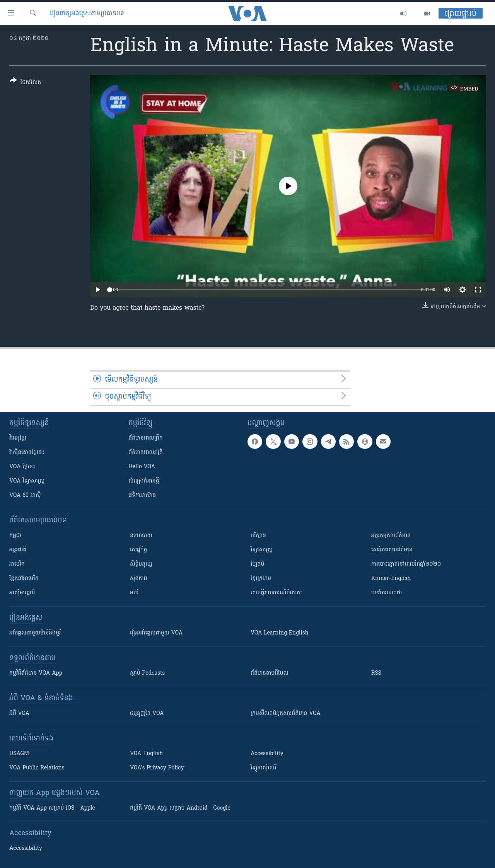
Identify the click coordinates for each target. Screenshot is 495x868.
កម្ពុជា (15, 536)
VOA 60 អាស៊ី (25, 495)
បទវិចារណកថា (387, 593)
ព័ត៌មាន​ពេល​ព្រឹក (146, 438)
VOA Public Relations (37, 768)
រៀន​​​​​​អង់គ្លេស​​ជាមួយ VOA (156, 633)
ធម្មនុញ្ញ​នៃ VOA (147, 714)
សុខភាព (138, 579)
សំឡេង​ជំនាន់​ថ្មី (144, 481)
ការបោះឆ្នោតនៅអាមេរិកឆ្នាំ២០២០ (406, 564)
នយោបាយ (141, 536)
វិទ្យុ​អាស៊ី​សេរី (263, 768)
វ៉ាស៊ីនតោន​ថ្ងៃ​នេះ (27, 453)
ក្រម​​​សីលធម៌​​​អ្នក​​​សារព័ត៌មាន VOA (286, 714)
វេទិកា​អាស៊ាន (142, 495)
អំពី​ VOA (19, 714)
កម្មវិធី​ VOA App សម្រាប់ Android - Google (180, 808)
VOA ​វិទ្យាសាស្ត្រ (27, 481)
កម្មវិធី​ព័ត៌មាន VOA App (36, 673)
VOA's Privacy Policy (157, 768)
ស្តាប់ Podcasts (147, 673)
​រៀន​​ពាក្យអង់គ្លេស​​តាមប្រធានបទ (87, 14)
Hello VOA (142, 467)
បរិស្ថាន (258, 536)
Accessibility (267, 754)
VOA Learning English (280, 633)
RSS (376, 673)
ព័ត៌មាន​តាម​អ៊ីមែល (270, 673)
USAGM (19, 754)
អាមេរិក (17, 564)
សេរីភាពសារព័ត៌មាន (392, 550)
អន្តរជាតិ (18, 550)
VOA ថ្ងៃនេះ (22, 467)
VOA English (146, 754)
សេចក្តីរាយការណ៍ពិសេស (276, 593)
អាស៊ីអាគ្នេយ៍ (22, 593)
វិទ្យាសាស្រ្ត (262, 550)
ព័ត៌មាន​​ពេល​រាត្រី (146, 453)
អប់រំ (134, 593)
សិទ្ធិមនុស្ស (141, 564)
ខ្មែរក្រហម (261, 579)
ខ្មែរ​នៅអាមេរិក (24, 579)
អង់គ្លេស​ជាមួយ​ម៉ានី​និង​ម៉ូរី (35, 633)
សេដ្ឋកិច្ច (138, 550)
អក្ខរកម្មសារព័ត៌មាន (391, 536)
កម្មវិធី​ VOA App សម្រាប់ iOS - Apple (52, 808)
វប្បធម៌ (257, 564)
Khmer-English (391, 579)
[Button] (25, 83)
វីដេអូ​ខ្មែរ (18, 438)
